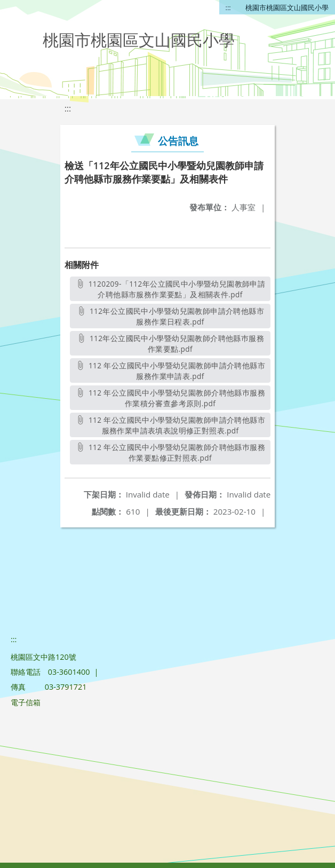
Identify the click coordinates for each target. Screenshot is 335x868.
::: (228, 7)
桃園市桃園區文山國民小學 (287, 7)
